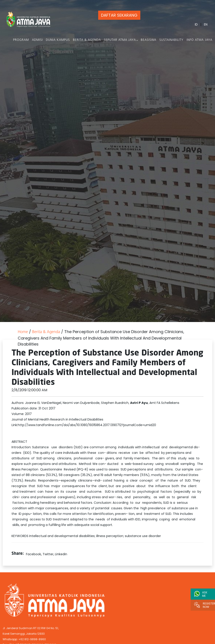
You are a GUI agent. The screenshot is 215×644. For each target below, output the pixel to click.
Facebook (33, 554)
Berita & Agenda (87, 40)
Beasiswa (149, 40)
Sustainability (171, 40)
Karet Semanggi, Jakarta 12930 (24, 634)
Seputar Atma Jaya (120, 40)
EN (206, 24)
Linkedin (61, 554)
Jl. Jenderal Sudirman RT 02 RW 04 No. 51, (31, 628)
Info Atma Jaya (199, 40)
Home (23, 332)
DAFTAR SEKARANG (119, 15)
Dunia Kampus (58, 40)
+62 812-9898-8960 (32, 639)
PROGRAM (21, 40)
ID (196, 24)
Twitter (48, 554)
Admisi (37, 40)
